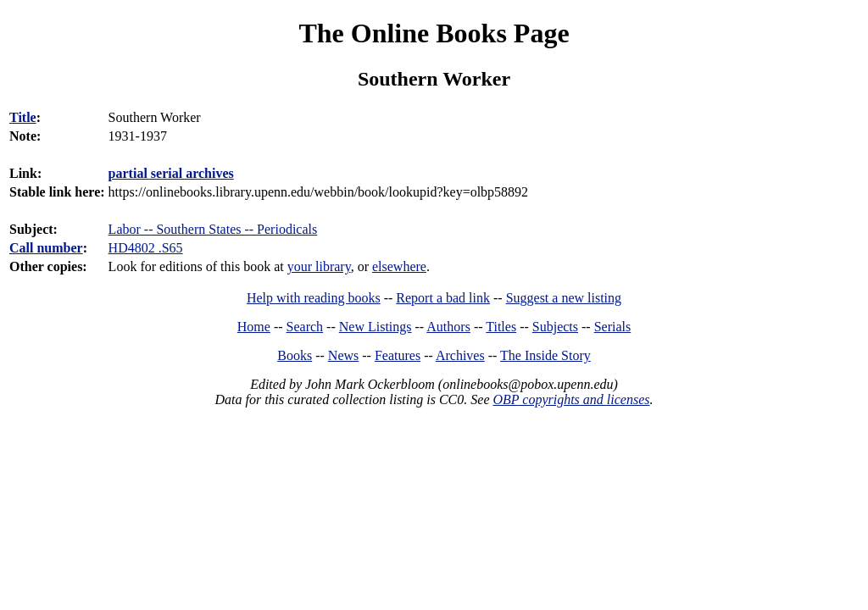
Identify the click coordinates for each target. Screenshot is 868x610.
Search (305, 327)
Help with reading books (314, 298)
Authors (448, 327)
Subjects (555, 327)
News (343, 355)
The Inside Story (545, 355)
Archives (460, 355)
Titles (501, 327)
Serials (613, 327)
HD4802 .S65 (146, 248)
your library (319, 266)
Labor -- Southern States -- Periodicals (213, 229)
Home (254, 327)
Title (23, 117)
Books (295, 355)
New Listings (376, 327)
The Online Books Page (434, 33)
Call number (46, 248)
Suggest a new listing (564, 298)
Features (398, 355)
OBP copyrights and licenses (571, 399)
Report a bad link (443, 298)
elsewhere (399, 266)
